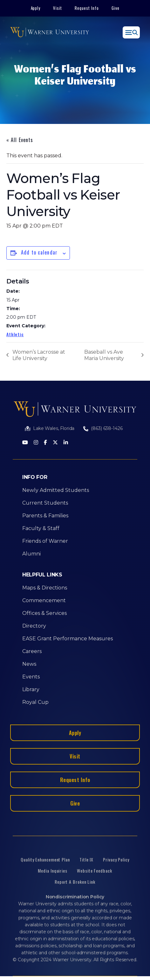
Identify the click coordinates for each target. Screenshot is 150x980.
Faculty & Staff (41, 528)
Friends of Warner (45, 541)
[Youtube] (25, 443)
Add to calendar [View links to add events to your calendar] (39, 252)
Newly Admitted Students (56, 490)
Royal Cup (35, 702)
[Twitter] (55, 443)
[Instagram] (36, 443)
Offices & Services (44, 613)
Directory (34, 626)
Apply (36, 8)
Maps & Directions (45, 588)
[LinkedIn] (66, 443)
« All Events (20, 140)
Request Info (87, 8)
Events (31, 677)
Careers (32, 651)
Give (116, 8)
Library (31, 689)
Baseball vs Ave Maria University (104, 355)
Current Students (45, 503)
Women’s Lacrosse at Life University (39, 355)
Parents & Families (45, 516)
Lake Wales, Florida (54, 428)
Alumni (31, 554)
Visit (58, 8)
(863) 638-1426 (107, 428)
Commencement (44, 600)
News (29, 664)
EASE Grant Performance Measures (68, 639)
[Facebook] (45, 443)
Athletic (15, 334)
